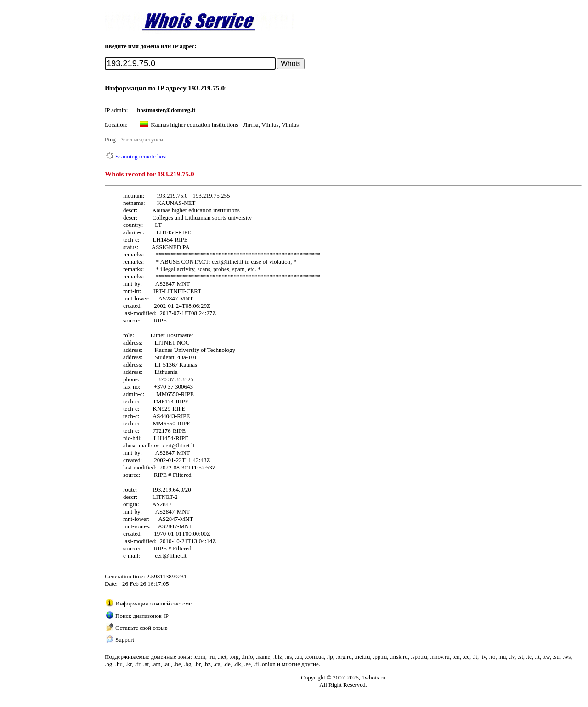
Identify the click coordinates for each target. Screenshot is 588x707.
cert (216, 262)
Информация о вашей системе (153, 603)
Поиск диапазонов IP (142, 616)
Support (125, 640)
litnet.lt (235, 262)
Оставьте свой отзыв (141, 628)
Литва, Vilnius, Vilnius (271, 125)
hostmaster (151, 110)
